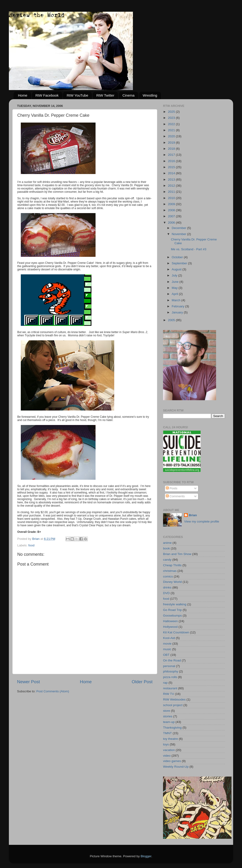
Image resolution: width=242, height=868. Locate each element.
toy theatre (171, 739)
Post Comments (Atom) (53, 691)
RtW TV (169, 694)
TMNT (167, 733)
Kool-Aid (169, 638)
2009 (172, 204)
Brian (193, 515)
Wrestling (150, 95)
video (167, 756)
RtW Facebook (47, 95)
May (175, 288)
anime (167, 543)
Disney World (172, 582)
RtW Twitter (105, 95)
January (178, 312)
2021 (172, 130)
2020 (172, 136)
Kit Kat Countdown (176, 632)
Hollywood (170, 627)
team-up (169, 722)
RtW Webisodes (174, 699)
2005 (172, 320)
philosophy (171, 671)
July (175, 275)
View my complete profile (202, 521)
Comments (175, 496)
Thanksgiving (172, 728)
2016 (172, 161)
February (178, 306)
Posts (172, 488)
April (175, 294)
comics (168, 576)
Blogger (146, 856)
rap (165, 683)
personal (169, 666)
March (176, 300)
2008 (172, 210)
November (179, 234)
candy (167, 560)
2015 (172, 167)
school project (173, 705)
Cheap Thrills (172, 565)
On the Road (172, 660)
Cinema (128, 95)
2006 (172, 223)
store (167, 711)
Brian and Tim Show (177, 554)
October (178, 257)
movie (167, 644)
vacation (169, 750)
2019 (172, 143)
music (167, 649)
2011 (172, 192)
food (31, 545)
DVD (166, 593)
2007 (172, 216)
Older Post (142, 682)
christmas (170, 571)
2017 (172, 155)
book (166, 548)
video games (172, 761)
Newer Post (28, 682)
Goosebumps (172, 616)
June (176, 282)
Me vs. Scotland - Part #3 (189, 249)
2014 (172, 173)
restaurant (170, 688)
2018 (172, 149)
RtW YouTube (77, 95)
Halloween (170, 621)
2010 (172, 198)
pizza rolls (170, 677)
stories (168, 716)
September (180, 263)
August (177, 269)
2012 (172, 186)
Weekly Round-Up (176, 767)
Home (23, 95)
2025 (172, 112)
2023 (172, 118)
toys (166, 744)
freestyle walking (175, 604)
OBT (166, 655)
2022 (172, 124)
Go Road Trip (172, 610)
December (179, 228)
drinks (167, 587)
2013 (172, 180)
